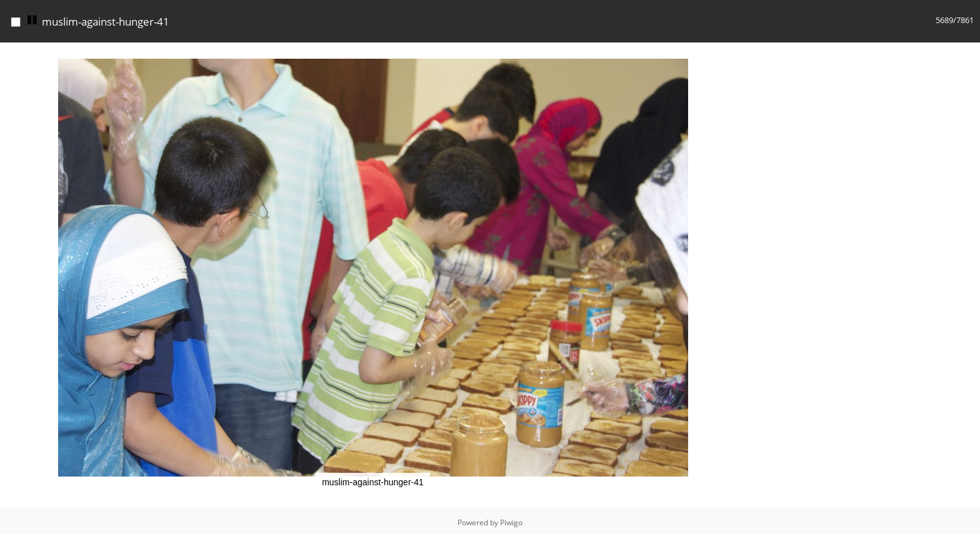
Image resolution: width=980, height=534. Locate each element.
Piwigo (511, 522)
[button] (734, 54)
